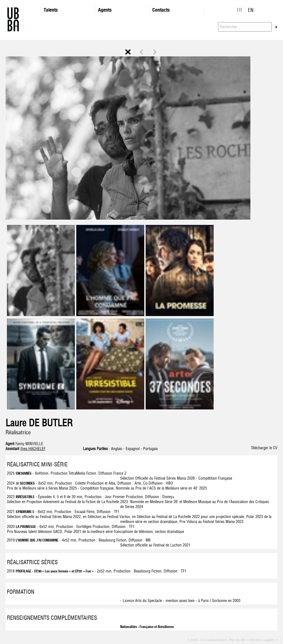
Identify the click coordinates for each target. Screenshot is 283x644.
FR (239, 10)
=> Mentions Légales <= (263, 640)
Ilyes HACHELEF (33, 449)
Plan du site (238, 640)
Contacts (161, 10)
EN (251, 10)
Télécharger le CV (264, 448)
